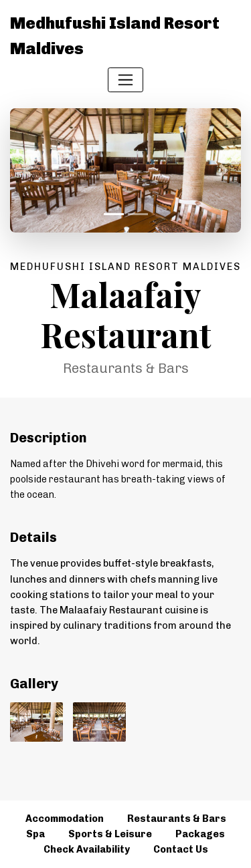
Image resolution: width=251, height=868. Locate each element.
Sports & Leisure (110, 834)
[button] (27, 170)
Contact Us (181, 849)
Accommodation (65, 819)
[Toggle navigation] (125, 80)
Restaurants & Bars (177, 819)
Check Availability (87, 849)
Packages (200, 834)
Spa (35, 834)
